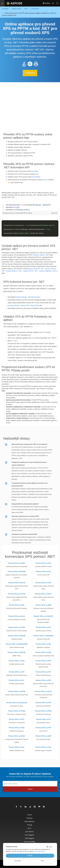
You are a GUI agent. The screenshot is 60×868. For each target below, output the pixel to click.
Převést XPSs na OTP (17, 672)
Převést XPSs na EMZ (43, 605)
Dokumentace (35, 297)
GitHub (30, 213)
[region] (30, 207)
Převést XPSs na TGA (43, 747)
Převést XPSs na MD (43, 644)
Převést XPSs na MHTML (17, 652)
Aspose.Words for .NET (36, 269)
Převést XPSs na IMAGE (17, 636)
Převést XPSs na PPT (17, 719)
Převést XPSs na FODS (17, 627)
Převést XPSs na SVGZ (17, 736)
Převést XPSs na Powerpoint (17, 703)
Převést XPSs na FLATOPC (43, 616)
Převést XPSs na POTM (17, 691)
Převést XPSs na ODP (43, 652)
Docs (29, 828)
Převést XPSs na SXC (17, 747)
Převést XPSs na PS (43, 719)
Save (37, 174)
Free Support (29, 835)
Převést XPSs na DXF (17, 605)
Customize (18, 861)
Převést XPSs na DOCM (17, 583)
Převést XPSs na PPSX (43, 711)
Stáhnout (30, 73)
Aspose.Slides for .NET (14, 271)
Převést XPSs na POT (43, 680)
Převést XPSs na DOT (43, 583)
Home (29, 815)
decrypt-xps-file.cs (9, 213)
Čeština (46, 3)
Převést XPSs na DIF (43, 572)
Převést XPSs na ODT (43, 661)
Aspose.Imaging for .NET (48, 271)
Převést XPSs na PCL (17, 680)
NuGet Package (21, 297)
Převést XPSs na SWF (43, 736)
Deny (42, 861)
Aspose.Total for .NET (41, 255)
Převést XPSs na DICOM (17, 572)
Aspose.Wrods (14, 305)
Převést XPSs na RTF (43, 728)
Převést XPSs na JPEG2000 (43, 636)
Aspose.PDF (35, 305)
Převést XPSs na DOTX (43, 594)
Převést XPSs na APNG (17, 563)
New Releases (29, 821)
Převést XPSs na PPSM (17, 711)
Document (35, 171)
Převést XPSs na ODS (17, 661)
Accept (30, 856)
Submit (30, 789)
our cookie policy (40, 851)
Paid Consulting (29, 842)
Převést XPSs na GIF (43, 627)
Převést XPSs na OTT (43, 672)
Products (29, 818)
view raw (54, 213)
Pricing (30, 825)
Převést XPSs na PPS (43, 703)
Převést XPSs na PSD (17, 728)
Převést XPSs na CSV (43, 563)
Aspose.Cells (25, 305)
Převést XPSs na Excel (17, 616)
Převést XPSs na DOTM (17, 594)
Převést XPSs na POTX (43, 691)
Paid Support (30, 838)
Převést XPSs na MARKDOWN (17, 644)
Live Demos (29, 832)
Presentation (36, 177)
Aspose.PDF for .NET (31, 271)
